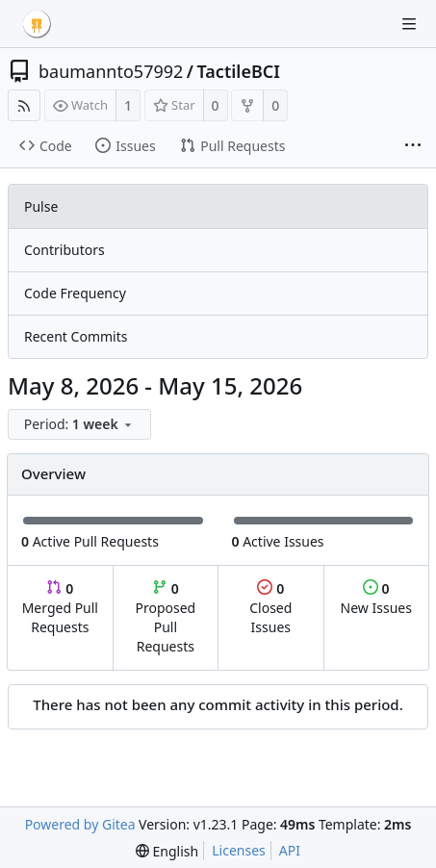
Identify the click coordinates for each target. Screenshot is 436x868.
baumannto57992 (111, 71)
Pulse (41, 206)
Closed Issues (270, 608)
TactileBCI (239, 71)
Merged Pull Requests (60, 608)
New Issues (376, 598)
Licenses (239, 850)
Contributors (64, 250)
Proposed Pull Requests (166, 617)
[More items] (413, 146)
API (290, 850)
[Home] (37, 24)
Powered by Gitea (80, 824)
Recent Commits (76, 336)
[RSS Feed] (24, 105)
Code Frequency (75, 293)
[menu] (81, 425)
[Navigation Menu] (409, 24)
